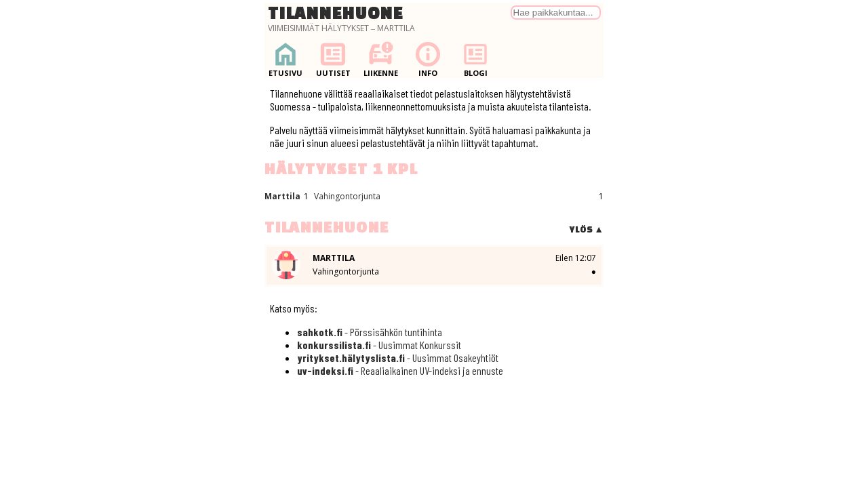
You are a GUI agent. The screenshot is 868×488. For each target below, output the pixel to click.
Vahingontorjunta (347, 196)
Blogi (475, 59)
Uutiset (333, 59)
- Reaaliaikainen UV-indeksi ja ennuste (400, 370)
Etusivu (285, 59)
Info (428, 59)
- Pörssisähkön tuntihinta (370, 332)
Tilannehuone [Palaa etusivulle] (336, 13)
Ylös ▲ (586, 229)
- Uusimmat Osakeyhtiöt (398, 358)
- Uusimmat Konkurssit (379, 345)
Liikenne (380, 59)
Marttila (282, 196)
